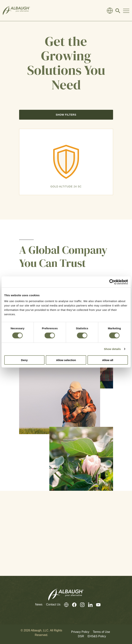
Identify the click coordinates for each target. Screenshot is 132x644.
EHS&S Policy (97, 636)
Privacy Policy (80, 632)
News (39, 604)
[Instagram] (80, 605)
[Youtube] (96, 605)
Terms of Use (101, 632)
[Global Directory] (110, 11)
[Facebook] (72, 605)
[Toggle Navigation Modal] (126, 11)
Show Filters (66, 115)
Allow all (108, 360)
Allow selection (66, 360)
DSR (81, 636)
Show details (112, 349)
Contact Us (53, 604)
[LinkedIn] (88, 605)
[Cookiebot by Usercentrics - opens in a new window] (112, 282)
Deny (24, 360)
